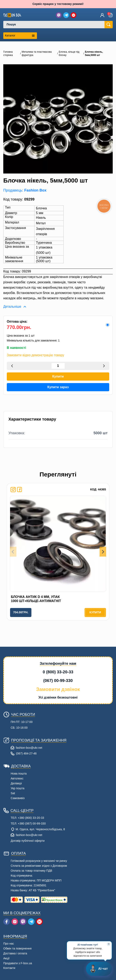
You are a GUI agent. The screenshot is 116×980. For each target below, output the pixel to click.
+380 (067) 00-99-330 (32, 823)
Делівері (16, 783)
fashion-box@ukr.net (29, 748)
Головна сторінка (8, 53)
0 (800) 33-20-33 (58, 672)
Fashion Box (35, 190)
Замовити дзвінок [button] (58, 689)
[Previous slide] (13, 552)
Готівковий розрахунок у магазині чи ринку (39, 861)
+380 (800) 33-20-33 (31, 818)
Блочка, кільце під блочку (69, 53)
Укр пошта (18, 788)
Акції (6, 958)
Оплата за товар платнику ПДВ (31, 871)
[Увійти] (102, 15)
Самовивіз (18, 798)
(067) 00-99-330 (58, 681)
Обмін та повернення (17, 948)
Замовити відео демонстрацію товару (35, 355)
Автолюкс (17, 778)
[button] (111, 15)
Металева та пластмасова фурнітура (37, 53)
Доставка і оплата (15, 953)
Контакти (9, 968)
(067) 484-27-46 (26, 753)
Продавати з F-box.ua (18, 963)
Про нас (9, 944)
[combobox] (56, 25)
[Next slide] (103, 552)
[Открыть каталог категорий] (20, 36)
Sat (13, 793)
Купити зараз (58, 387)
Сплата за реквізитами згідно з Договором (39, 866)
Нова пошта (19, 774)
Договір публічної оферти (28, 841)
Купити (58, 376)
